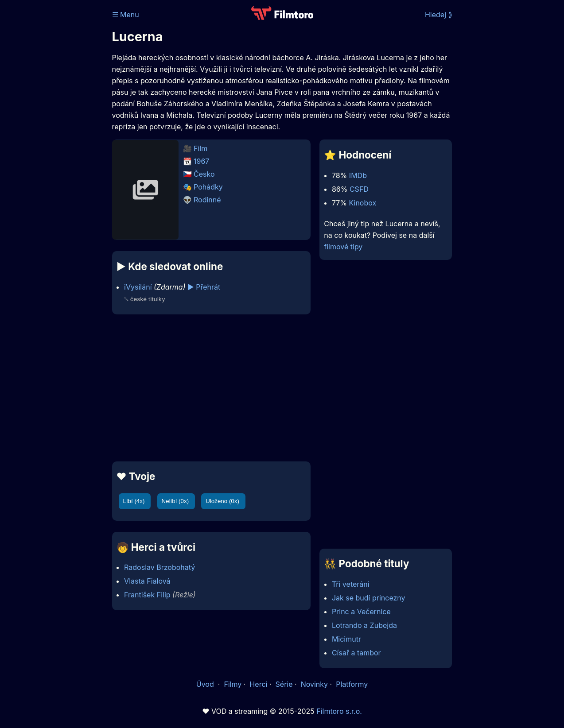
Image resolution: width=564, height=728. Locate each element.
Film (200, 148)
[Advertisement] (212, 388)
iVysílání (138, 287)
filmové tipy (343, 247)
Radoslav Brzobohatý (159, 567)
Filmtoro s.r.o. (339, 711)
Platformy (352, 684)
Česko (204, 174)
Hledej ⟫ (439, 15)
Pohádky (208, 187)
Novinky (314, 684)
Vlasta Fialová (147, 581)
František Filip (147, 595)
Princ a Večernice (361, 612)
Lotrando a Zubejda (364, 625)
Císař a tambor (356, 653)
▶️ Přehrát (204, 287)
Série (284, 684)
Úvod (206, 684)
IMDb (358, 175)
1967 (201, 161)
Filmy (233, 684)
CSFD (359, 189)
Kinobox (363, 203)
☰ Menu (126, 15)
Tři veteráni (351, 584)
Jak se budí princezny (369, 598)
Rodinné (207, 200)
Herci (258, 684)
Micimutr (346, 639)
